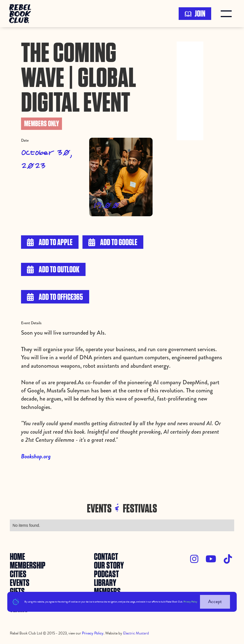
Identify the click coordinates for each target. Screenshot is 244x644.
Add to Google (113, 242)
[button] (227, 14)
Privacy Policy (190, 602)
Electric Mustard (136, 633)
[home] (22, 14)
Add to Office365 (55, 297)
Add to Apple (50, 242)
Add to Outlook (53, 270)
